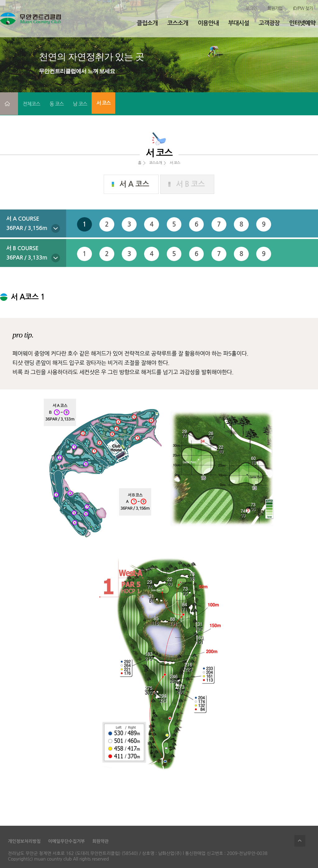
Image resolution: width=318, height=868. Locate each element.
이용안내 (208, 23)
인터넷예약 (302, 23)
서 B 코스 (191, 184)
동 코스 (57, 104)
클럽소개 (147, 23)
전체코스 (31, 104)
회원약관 (100, 841)
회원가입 (275, 8)
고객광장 (269, 23)
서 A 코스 (134, 184)
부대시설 (239, 23)
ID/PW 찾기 (303, 8)
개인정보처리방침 (24, 841)
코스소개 (178, 23)
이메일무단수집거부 (66, 841)
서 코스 (103, 103)
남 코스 (80, 104)
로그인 (251, 8)
